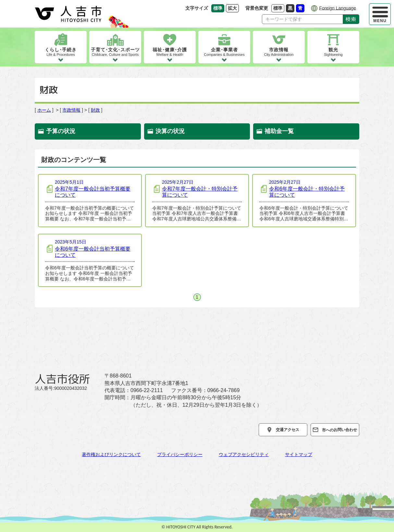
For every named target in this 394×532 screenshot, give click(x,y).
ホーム (44, 110)
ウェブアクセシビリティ (244, 454)
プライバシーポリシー (180, 454)
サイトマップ (299, 454)
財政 (95, 110)
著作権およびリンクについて (111, 454)
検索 (351, 19)
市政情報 (71, 110)
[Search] (302, 19)
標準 (279, 8)
